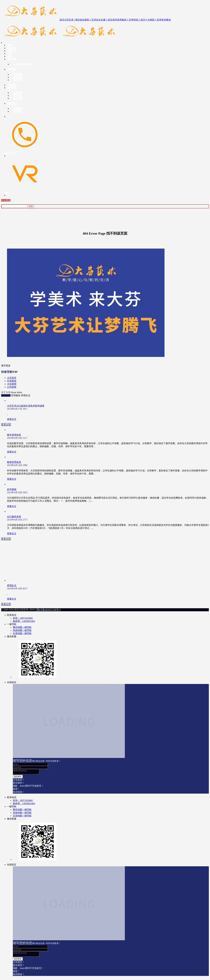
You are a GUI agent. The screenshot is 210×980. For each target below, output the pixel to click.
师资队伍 (26, 395)
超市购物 (12, 489)
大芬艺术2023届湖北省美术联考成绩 (26, 406)
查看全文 (12, 419)
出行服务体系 (14, 517)
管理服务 (16, 395)
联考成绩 (6, 395)
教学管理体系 (14, 435)
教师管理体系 (14, 462)
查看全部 (6, 425)
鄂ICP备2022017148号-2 (48, 610)
